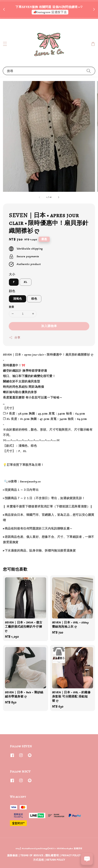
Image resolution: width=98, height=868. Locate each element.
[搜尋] (89, 71)
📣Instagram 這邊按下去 (50, 12)
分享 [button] (15, 338)
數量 (12, 307)
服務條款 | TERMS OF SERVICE (25, 855)
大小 (12, 274)
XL (26, 282)
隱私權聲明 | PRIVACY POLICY (63, 855)
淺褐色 (18, 299)
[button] (5, 44)
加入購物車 (49, 326)
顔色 (12, 291)
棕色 (34, 299)
